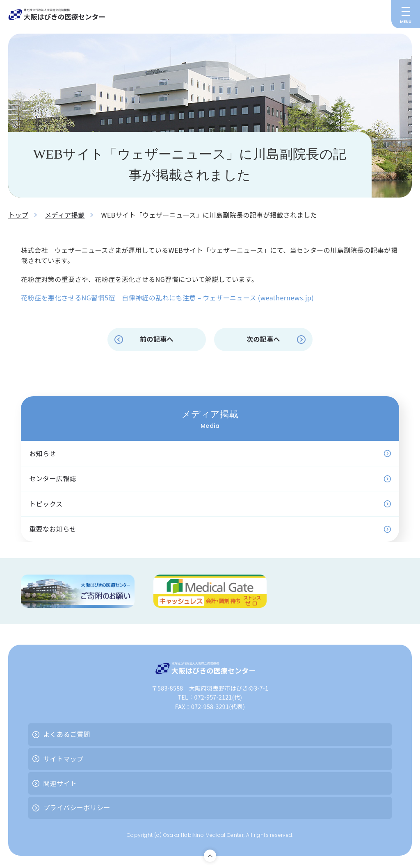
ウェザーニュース (230, 298)
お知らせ (42, 453)
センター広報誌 (53, 478)
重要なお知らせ (52, 529)
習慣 (98, 298)
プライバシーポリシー (77, 807)
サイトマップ (63, 759)
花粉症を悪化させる (51, 298)
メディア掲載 (65, 215)
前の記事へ (157, 339)
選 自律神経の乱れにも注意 (153, 298)
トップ (18, 215)
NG (86, 298)
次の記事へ (263, 339)
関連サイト (60, 783)
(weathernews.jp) (286, 298)
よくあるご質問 (67, 734)
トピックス (46, 504)
